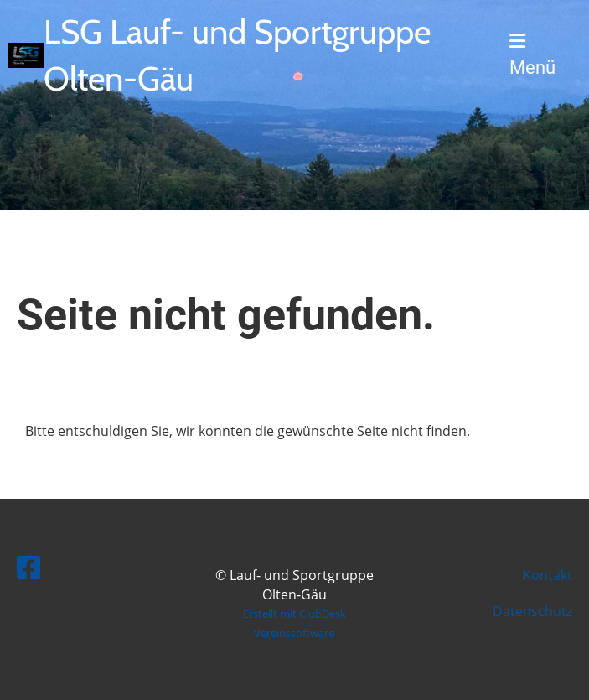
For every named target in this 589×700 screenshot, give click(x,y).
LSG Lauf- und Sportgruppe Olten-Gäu (237, 55)
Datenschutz (532, 611)
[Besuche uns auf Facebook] (28, 567)
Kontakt (548, 575)
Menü (532, 55)
